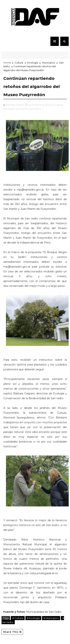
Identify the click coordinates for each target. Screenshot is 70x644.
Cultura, (59, 105)
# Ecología (33, 618)
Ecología (33, 63)
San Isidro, (35, 109)
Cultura (19, 63)
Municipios (48, 63)
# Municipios (51, 618)
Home (7, 63)
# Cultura (18, 618)
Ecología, (9, 109)
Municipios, (22, 109)
